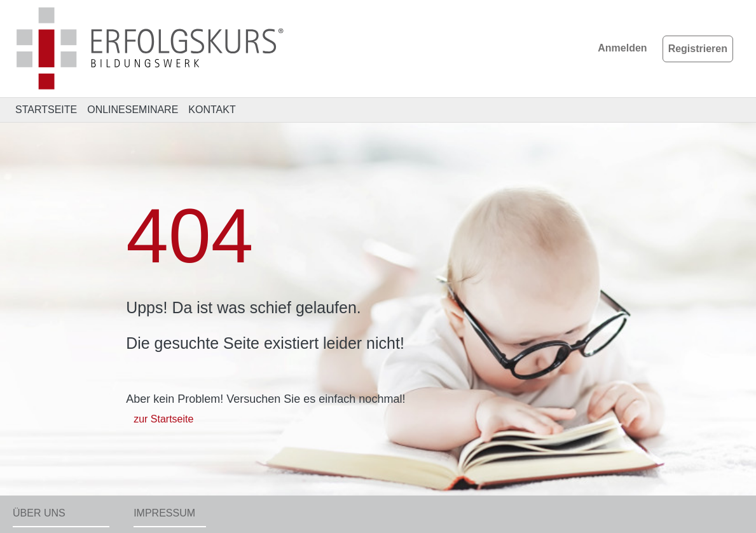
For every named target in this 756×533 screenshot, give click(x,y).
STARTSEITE (46, 110)
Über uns (39, 513)
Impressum (164, 513)
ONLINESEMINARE (133, 110)
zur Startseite (163, 419)
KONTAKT (212, 110)
